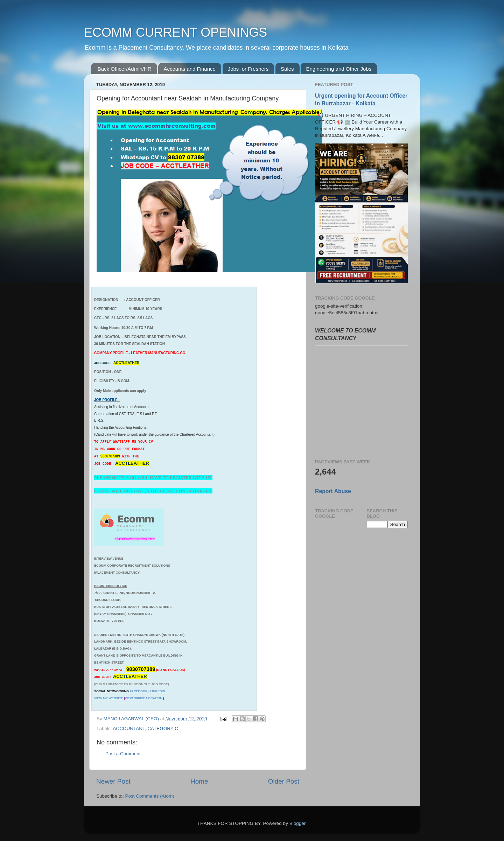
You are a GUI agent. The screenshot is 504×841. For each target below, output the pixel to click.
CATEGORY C (163, 728)
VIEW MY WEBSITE (108, 698)
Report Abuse (333, 491)
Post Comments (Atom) (150, 796)
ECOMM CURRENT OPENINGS (176, 32)
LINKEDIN (158, 691)
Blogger (297, 823)
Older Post (284, 781)
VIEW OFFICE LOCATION (143, 698)
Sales (287, 69)
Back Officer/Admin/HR (125, 69)
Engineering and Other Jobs (339, 69)
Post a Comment (123, 754)
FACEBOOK (138, 691)
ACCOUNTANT (129, 728)
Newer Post (113, 781)
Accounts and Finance (189, 69)
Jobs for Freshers (248, 69)
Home (199, 781)
